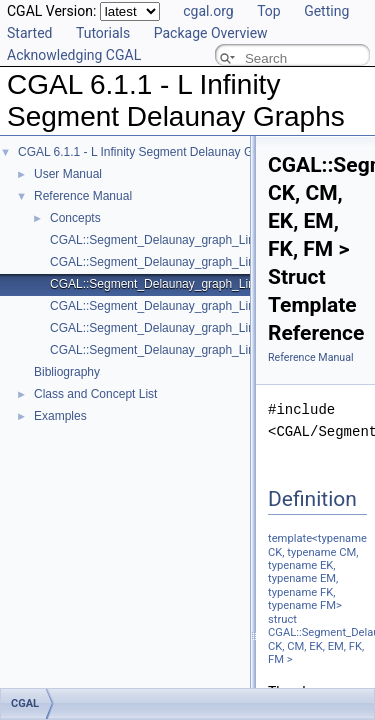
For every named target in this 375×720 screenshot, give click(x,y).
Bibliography (67, 372)
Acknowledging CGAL (74, 55)
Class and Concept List (95, 394)
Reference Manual (83, 196)
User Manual (68, 174)
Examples (60, 416)
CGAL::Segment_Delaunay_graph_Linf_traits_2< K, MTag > (209, 328)
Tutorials (103, 33)
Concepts (75, 218)
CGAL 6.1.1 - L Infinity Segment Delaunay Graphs (150, 152)
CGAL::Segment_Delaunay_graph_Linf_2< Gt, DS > (189, 240)
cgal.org (208, 11)
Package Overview (211, 33)
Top (269, 11)
